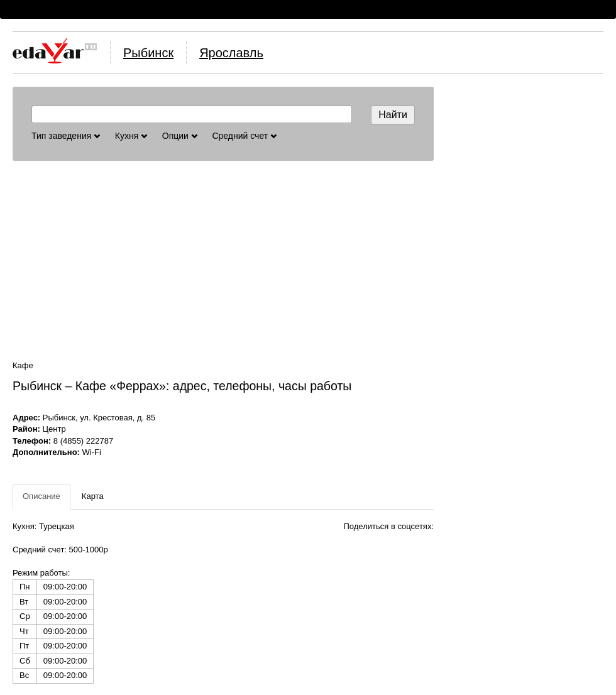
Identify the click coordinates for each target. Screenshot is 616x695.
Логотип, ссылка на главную (55, 51)
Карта (93, 496)
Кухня (131, 136)
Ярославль (231, 53)
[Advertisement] (223, 260)
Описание (41, 496)
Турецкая (57, 526)
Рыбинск (148, 53)
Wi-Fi (92, 452)
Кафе (23, 365)
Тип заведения (66, 136)
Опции (180, 136)
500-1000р (89, 550)
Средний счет (244, 136)
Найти (393, 115)
